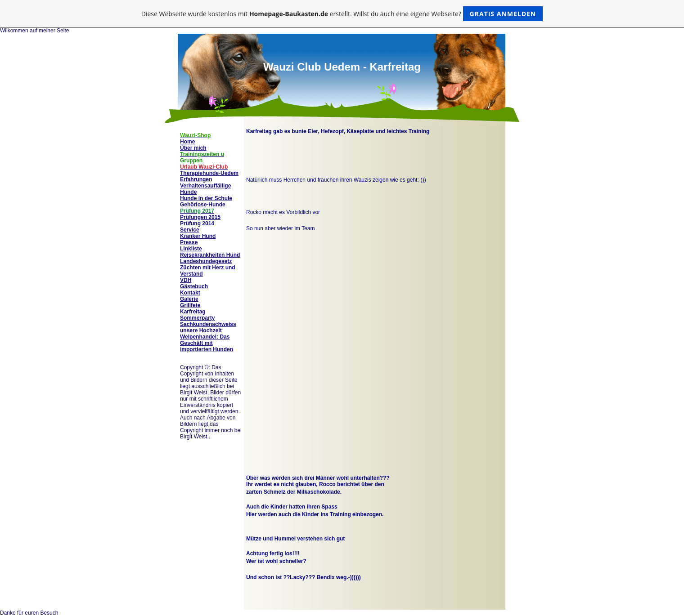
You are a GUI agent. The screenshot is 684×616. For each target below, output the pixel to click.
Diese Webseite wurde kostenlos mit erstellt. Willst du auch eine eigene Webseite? (342, 14)
